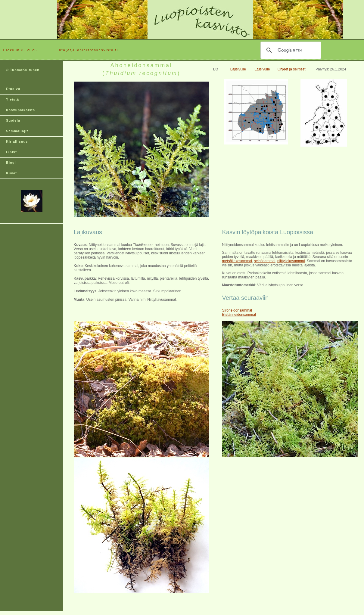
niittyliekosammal (291, 261)
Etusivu (13, 89)
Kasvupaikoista (20, 110)
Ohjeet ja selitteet (292, 69)
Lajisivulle (238, 69)
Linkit (11, 152)
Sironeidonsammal (237, 310)
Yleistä (12, 99)
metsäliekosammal (237, 261)
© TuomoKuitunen (23, 70)
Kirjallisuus (17, 141)
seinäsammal (265, 261)
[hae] (290, 50)
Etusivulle (262, 69)
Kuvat (11, 173)
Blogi (11, 163)
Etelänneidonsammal (239, 315)
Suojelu (13, 120)
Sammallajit (17, 131)
